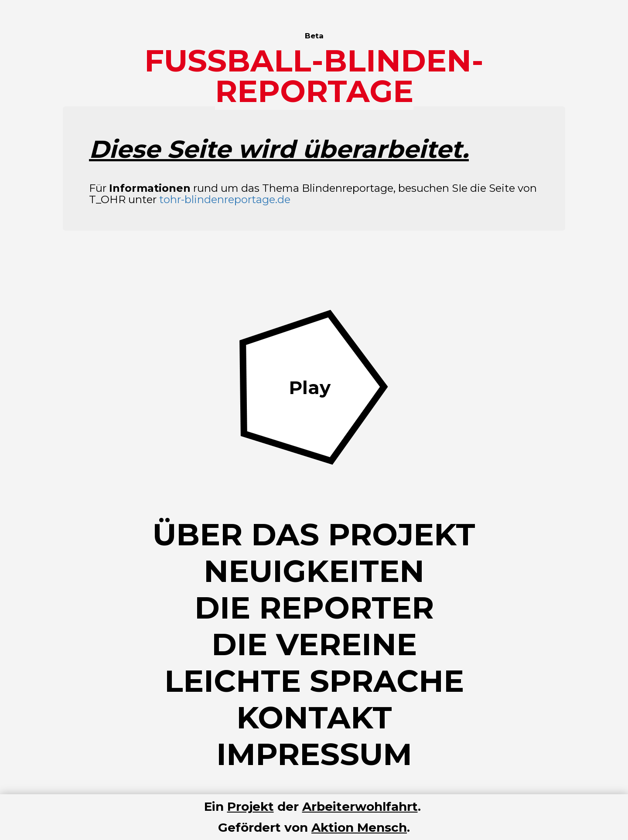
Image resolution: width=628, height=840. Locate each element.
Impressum (314, 754)
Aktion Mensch (359, 827)
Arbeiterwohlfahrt (360, 806)
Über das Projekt (314, 534)
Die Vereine (314, 644)
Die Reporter (314, 608)
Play (310, 388)
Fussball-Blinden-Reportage (314, 76)
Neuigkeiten (314, 571)
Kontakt (314, 718)
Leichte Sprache (314, 681)
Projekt (251, 806)
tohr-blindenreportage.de (225, 199)
